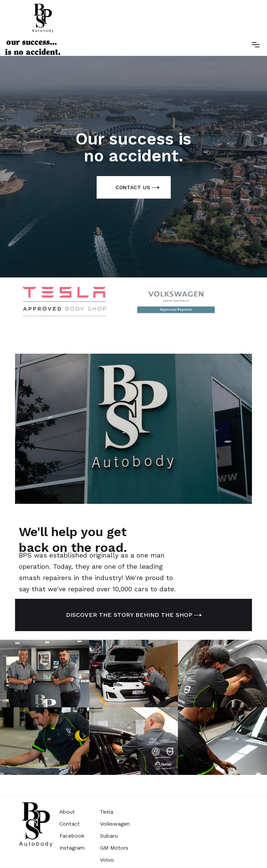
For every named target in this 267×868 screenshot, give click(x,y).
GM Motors (114, 848)
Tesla (107, 812)
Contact (70, 824)
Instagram (72, 848)
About (67, 812)
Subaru (109, 836)
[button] (256, 44)
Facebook (72, 836)
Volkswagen (115, 824)
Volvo (107, 860)
